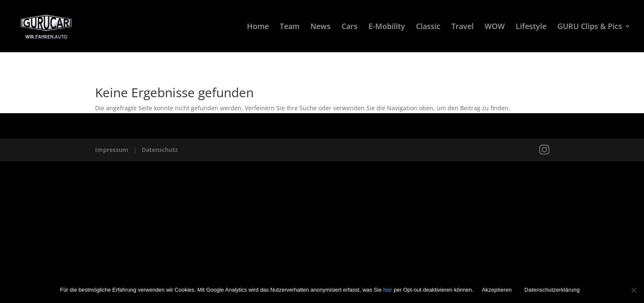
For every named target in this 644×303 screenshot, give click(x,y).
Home (258, 27)
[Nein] (633, 290)
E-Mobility (387, 27)
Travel (462, 27)
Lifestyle (531, 27)
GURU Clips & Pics (590, 27)
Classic (428, 27)
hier (388, 290)
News (321, 27)
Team (290, 27)
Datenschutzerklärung (552, 290)
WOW (495, 27)
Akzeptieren (497, 290)
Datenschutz (160, 150)
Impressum (112, 150)
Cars (350, 27)
